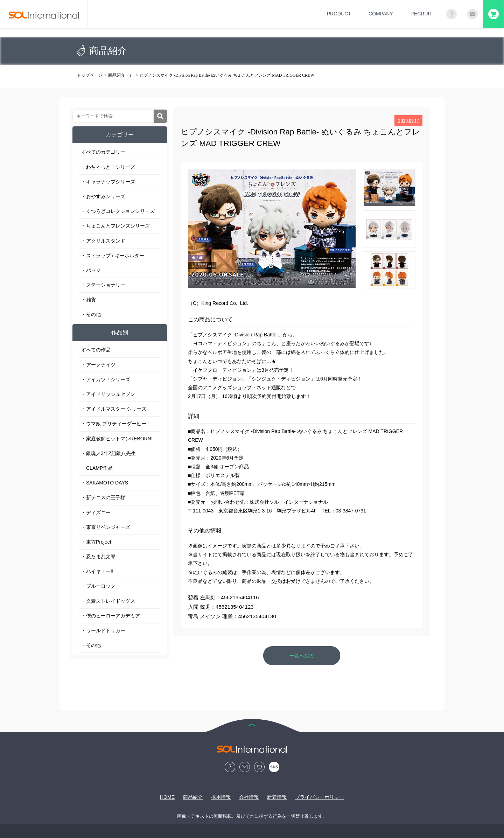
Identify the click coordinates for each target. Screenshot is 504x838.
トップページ (90, 75)
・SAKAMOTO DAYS (105, 483)
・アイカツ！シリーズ (106, 379)
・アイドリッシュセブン (108, 394)
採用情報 (221, 797)
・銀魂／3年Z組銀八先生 (108, 453)
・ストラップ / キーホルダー (113, 256)
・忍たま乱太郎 (98, 557)
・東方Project (96, 542)
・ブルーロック (98, 586)
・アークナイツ (98, 365)
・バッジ (91, 270)
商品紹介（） (121, 75)
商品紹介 (193, 797)
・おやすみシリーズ (103, 196)
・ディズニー (96, 512)
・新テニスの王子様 (103, 497)
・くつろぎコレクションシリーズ (118, 211)
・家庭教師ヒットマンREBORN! (117, 439)
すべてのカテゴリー (103, 152)
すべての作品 (96, 350)
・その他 (91, 314)
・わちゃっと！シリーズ (108, 167)
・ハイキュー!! (97, 571)
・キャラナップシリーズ (108, 182)
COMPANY (381, 14)
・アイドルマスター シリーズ (114, 409)
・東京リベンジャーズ (106, 527)
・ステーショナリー (103, 285)
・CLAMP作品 (97, 468)
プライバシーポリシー (320, 797)
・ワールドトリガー (103, 630)
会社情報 (249, 797)
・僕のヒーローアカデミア (111, 616)
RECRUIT (421, 14)
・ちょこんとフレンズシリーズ (115, 226)
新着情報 (277, 797)
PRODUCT (339, 14)
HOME (167, 797)
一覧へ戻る (302, 656)
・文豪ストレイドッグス (108, 601)
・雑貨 (89, 300)
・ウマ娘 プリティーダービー (114, 424)
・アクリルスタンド (103, 241)
